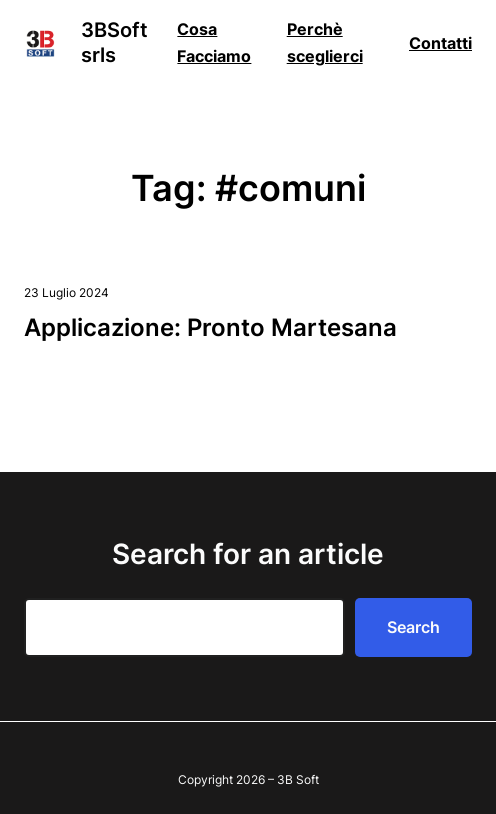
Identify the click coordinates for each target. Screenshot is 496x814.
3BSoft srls (114, 42)
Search (413, 627)
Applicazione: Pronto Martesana (210, 327)
